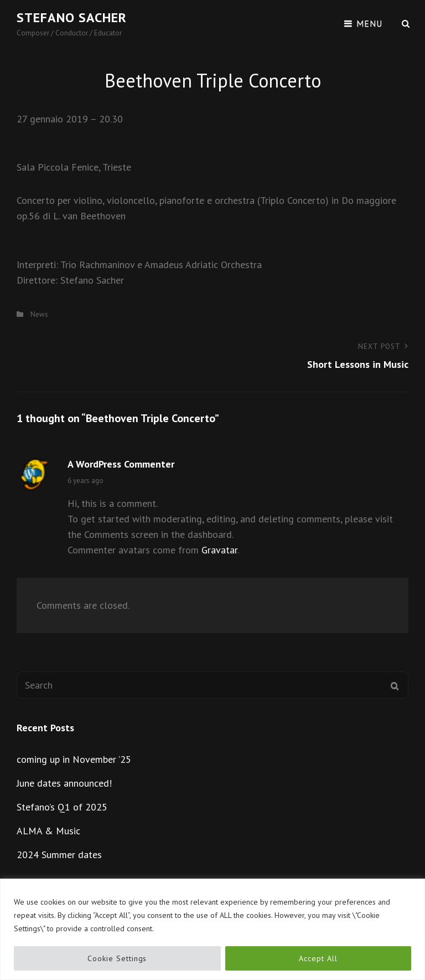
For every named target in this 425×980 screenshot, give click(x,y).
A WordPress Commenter (121, 464)
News (39, 314)
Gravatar (219, 550)
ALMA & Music (48, 831)
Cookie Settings (117, 958)
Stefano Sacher (72, 17)
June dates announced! (64, 783)
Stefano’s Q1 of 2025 (62, 807)
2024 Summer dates (59, 855)
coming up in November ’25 (74, 759)
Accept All (318, 958)
